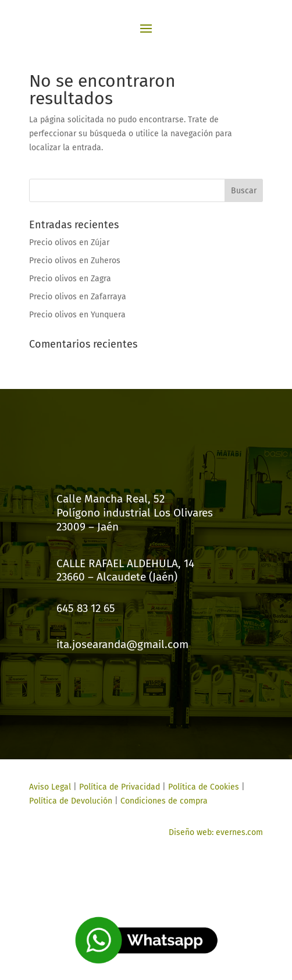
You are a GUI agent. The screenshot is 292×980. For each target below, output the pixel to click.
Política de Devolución (71, 801)
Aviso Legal (50, 787)
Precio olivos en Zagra (70, 279)
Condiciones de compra (164, 801)
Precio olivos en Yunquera (77, 315)
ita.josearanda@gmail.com (122, 644)
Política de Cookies (202, 787)
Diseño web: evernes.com (216, 832)
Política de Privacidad (120, 787)
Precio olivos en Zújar (69, 243)
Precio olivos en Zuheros (75, 261)
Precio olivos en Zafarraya (78, 297)
